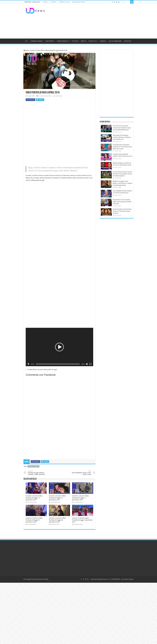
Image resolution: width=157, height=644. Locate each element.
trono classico (34, 466)
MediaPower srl (103, 579)
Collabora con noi (64, 2)
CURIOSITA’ (127, 41)
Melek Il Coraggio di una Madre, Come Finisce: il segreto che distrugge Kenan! (123, 183)
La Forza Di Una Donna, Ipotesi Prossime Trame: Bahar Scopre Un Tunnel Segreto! (122, 174)
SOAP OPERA (49, 41)
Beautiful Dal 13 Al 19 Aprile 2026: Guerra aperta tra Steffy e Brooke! (122, 202)
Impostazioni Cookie (78, 2)
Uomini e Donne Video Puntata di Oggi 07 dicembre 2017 (34, 520)
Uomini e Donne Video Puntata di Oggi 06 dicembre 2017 (57, 520)
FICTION (75, 41)
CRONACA (103, 41)
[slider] (58, 364)
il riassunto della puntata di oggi (46, 370)
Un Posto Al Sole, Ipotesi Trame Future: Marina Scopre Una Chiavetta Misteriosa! (122, 128)
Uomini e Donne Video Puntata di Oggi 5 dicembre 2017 (82, 520)
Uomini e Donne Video (37, 50)
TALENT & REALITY (62, 41)
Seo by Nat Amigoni (127, 579)
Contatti (53, 2)
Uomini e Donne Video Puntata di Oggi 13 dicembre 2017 (34, 498)
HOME (26, 41)
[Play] (29, 364)
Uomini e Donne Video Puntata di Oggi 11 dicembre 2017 (81, 498)
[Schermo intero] (90, 364)
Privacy (45, 2)
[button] (59, 347)
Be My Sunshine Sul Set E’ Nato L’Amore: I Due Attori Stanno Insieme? (122, 211)
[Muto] (87, 364)
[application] (59, 347)
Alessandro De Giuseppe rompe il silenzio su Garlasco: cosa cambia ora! (122, 137)
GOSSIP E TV (92, 41)
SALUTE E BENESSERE (115, 41)
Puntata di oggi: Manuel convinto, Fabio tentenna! (39, 473)
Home (26, 50)
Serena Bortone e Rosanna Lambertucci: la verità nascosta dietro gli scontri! (122, 147)
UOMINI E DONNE (36, 41)
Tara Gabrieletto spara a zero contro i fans (80, 473)
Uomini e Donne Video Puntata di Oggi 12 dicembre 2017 (57, 498)
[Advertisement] (92, 21)
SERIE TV (83, 41)
